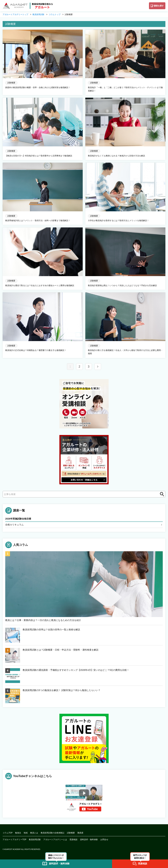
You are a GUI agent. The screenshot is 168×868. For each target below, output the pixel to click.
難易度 (80, 833)
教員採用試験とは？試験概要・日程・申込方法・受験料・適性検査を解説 (61, 650)
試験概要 (71, 833)
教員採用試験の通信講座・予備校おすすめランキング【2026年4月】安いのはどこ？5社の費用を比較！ (76, 670)
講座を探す (159, 6)
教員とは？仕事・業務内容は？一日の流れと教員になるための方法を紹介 (43, 620)
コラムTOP (8, 833)
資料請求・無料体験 (89, 840)
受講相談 (73, 840)
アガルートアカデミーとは (55, 840)
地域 (26, 833)
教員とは (34, 833)
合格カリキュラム (14, 525)
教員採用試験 (35, 840)
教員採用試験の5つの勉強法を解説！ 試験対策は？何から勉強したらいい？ (62, 690)
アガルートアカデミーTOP (14, 840)
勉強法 (18, 833)
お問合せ (104, 840)
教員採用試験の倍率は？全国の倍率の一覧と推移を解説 (51, 630)
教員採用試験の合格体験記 (52, 833)
